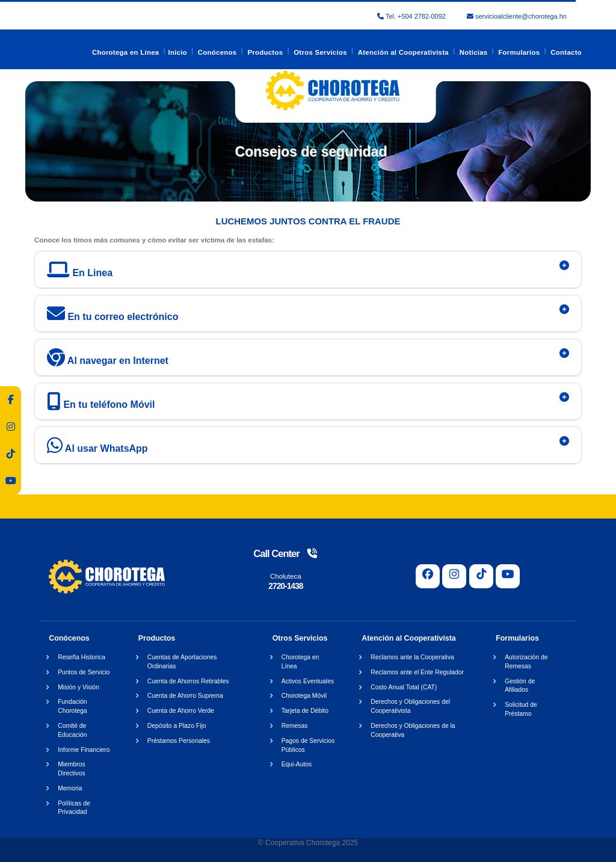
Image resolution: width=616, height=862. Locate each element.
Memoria (70, 788)
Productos (265, 52)
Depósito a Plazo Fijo (177, 726)
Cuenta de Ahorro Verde (181, 711)
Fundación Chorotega (72, 706)
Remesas (295, 726)
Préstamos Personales (179, 741)
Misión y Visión (79, 687)
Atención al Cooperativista (403, 52)
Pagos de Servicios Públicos (308, 745)
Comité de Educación (72, 730)
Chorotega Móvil (304, 696)
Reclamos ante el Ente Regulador (417, 672)
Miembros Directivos (71, 769)
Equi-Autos (297, 764)
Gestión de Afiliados (520, 686)
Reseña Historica (82, 657)
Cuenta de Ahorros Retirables (188, 681)
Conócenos (217, 52)
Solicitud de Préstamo (521, 709)
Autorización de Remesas (526, 662)
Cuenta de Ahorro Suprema (185, 696)
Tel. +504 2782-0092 (412, 16)
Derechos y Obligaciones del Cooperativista (410, 706)
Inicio (177, 52)
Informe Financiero (84, 750)
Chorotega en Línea (126, 52)
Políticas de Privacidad (74, 808)
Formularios (519, 52)
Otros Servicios (320, 52)
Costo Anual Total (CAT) (404, 687)
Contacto (566, 52)
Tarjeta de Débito (305, 711)
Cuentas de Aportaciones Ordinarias (182, 662)
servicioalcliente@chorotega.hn (517, 16)
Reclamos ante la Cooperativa (412, 657)
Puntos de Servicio (84, 672)
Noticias (474, 52)
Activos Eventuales (308, 681)
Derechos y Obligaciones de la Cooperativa (413, 730)
